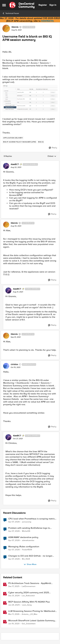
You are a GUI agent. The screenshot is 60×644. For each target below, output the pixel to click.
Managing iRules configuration (24, 547)
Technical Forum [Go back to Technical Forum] (11, 13)
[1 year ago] (14, 596)
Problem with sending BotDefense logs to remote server (29, 528)
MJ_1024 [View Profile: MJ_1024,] (26, 559)
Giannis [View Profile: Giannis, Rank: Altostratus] (15, 27)
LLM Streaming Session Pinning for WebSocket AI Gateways (32, 611)
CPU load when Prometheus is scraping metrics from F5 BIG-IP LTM (32, 519)
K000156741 (47, 21)
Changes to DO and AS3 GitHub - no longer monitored (30, 556)
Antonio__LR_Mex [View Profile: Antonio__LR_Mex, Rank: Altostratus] (29, 614)
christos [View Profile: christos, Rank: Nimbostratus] (14, 364)
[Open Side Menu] (4, 5)
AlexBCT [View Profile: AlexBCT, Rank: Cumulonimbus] (15, 164)
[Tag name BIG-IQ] (41, 142)
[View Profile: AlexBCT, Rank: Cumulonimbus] (6, 166)
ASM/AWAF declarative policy (23, 537)
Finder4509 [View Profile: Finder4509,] (27, 550)
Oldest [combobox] (52, 156)
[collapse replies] (30, 162)
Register (43, 5)
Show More (30, 564)
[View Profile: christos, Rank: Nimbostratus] (6, 366)
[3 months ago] (14, 522)
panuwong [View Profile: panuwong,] (27, 522)
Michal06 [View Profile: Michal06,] (26, 531)
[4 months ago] (14, 614)
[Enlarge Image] (30, 98)
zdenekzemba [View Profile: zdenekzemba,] (28, 540)
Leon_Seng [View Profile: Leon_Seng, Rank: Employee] (27, 605)
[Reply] (53, 148)
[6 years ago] (14, 624)
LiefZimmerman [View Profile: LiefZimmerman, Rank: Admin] (28, 586)
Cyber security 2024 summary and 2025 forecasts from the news (29, 593)
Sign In (53, 5)
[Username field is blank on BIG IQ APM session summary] (16, 167)
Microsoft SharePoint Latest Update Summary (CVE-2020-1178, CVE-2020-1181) (31, 621)
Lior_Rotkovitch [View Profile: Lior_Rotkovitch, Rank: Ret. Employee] (28, 596)
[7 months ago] (14, 587)
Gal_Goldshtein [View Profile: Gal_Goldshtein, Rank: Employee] (29, 624)
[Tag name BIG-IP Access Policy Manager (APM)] (20, 142)
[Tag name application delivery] (13, 138)
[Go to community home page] (22, 5)
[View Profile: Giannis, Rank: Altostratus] (6, 28)
